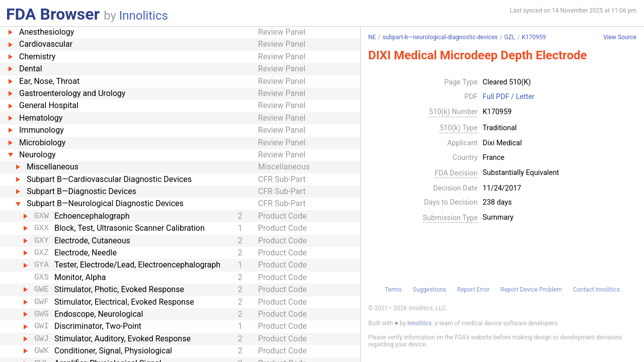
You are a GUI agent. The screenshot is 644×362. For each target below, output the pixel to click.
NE (372, 37)
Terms (393, 290)
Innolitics (144, 16)
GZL (510, 37)
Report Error (473, 290)
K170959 (534, 37)
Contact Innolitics (596, 290)
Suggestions (429, 290)
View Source (620, 37)
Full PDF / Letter (508, 97)
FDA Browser (53, 14)
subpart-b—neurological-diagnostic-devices (440, 37)
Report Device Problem (531, 290)
